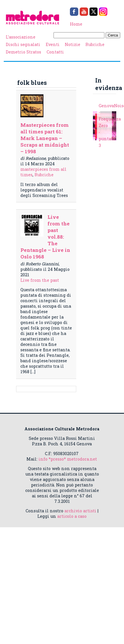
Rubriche (95, 44)
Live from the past (40, 280)
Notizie (73, 44)
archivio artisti (80, 511)
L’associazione (21, 37)
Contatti (55, 52)
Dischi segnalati (23, 44)
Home (76, 24)
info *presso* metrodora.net (68, 459)
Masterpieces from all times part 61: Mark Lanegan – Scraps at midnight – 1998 (45, 138)
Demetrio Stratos (23, 52)
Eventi (53, 44)
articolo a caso (72, 516)
